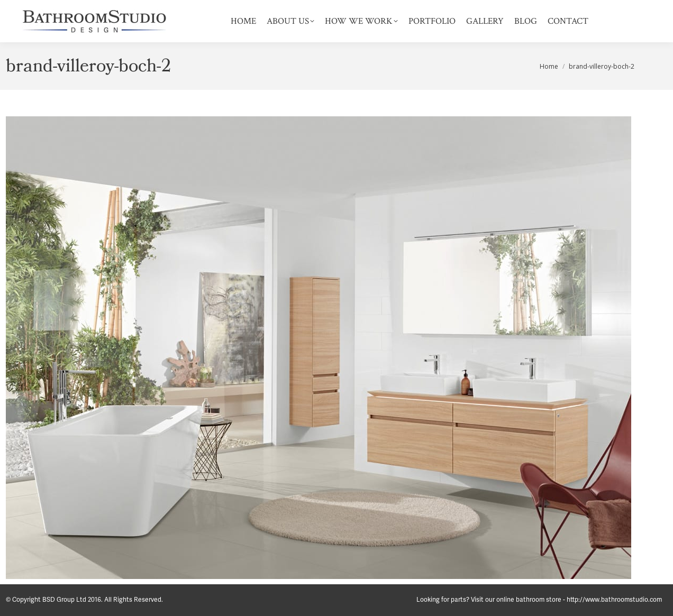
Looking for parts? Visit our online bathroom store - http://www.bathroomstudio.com (539, 600)
